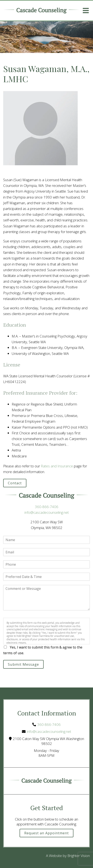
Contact (15, 483)
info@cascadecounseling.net (47, 512)
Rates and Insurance (57, 466)
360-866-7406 (47, 507)
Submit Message (23, 664)
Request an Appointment (46, 833)
